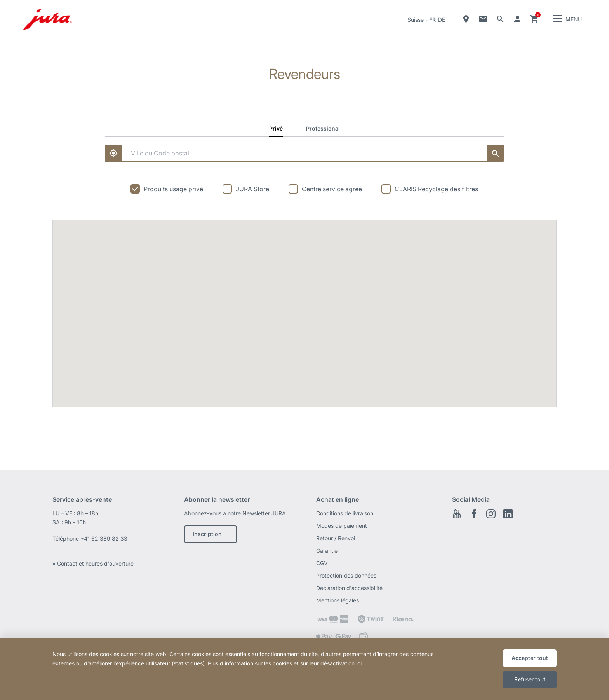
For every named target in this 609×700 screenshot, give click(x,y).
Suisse (416, 20)
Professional (323, 128)
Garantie (327, 551)
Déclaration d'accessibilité (349, 588)
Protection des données (346, 575)
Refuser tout (530, 679)
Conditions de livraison (345, 513)
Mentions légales (338, 600)
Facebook (474, 514)
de (442, 20)
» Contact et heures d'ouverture (93, 563)
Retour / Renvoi (336, 538)
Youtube (457, 514)
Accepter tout (530, 658)
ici (359, 663)
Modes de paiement (342, 526)
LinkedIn (508, 514)
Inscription (207, 534)
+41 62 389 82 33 (104, 539)
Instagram (491, 514)
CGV (322, 563)
